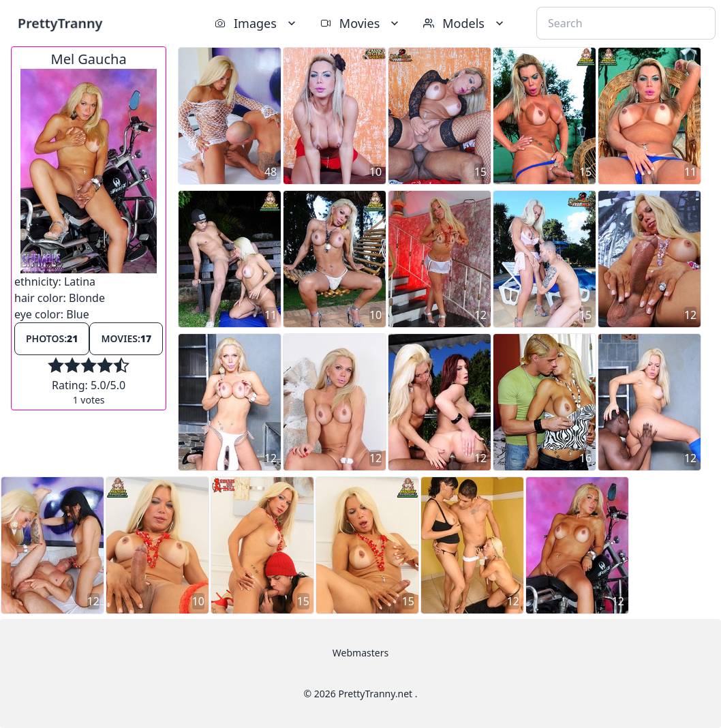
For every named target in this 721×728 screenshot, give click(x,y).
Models (465, 23)
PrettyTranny (60, 23)
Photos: (52, 338)
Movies (361, 23)
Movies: (126, 338)
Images (257, 23)
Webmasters (360, 653)
